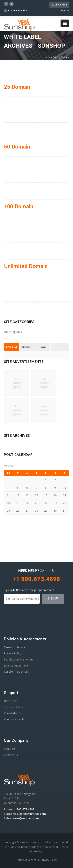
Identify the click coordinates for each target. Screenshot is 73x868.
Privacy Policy (12, 653)
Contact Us (11, 755)
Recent (27, 347)
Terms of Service (15, 647)
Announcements (14, 719)
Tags (43, 347)
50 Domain (17, 147)
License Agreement (16, 665)
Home (47, 57)
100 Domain (19, 207)
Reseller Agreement (16, 672)
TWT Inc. (37, 842)
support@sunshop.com (31, 814)
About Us (10, 749)
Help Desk (10, 701)
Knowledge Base (15, 713)
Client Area (59, 5)
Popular (12, 347)
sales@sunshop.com (26, 818)
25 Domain (17, 87)
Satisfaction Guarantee (18, 659)
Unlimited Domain (26, 266)
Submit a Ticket (14, 707)
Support (65, 11)
